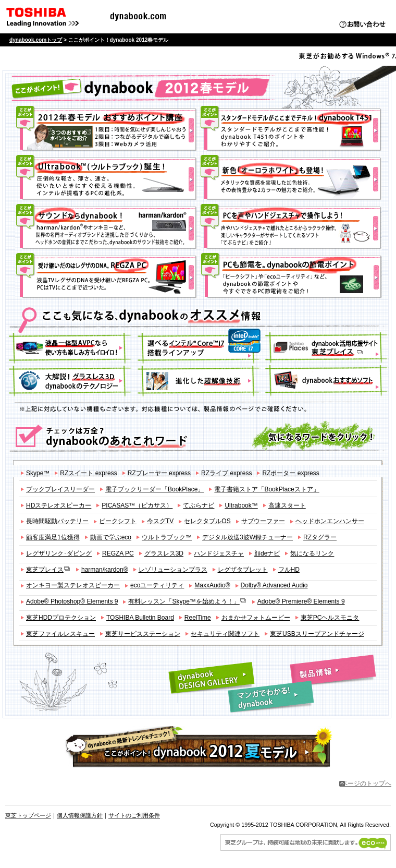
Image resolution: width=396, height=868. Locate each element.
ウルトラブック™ (167, 537)
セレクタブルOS (207, 521)
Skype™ (38, 473)
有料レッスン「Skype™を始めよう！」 (187, 601)
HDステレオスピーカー (59, 505)
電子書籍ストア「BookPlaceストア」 (267, 489)
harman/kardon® (105, 570)
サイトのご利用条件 (134, 815)
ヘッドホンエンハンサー (330, 521)
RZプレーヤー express (159, 473)
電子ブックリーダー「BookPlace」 (154, 489)
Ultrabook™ (241, 505)
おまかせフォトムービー (256, 618)
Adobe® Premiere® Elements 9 (301, 601)
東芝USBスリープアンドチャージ (317, 634)
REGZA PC (118, 553)
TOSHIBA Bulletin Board (140, 618)
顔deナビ (267, 553)
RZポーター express (290, 473)
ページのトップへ (366, 783)
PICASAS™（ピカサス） (137, 505)
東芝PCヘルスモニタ (330, 618)
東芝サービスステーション (143, 634)
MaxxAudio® (212, 585)
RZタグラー (320, 537)
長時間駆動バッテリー (57, 521)
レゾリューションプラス (173, 570)
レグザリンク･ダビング (59, 553)
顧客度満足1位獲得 (53, 537)
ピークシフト (118, 521)
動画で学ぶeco (111, 537)
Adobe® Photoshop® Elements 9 (72, 601)
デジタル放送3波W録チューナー (247, 537)
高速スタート (287, 505)
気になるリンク (312, 553)
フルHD (289, 570)
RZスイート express (88, 473)
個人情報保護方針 (80, 815)
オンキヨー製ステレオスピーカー (73, 585)
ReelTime (198, 618)
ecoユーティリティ (157, 585)
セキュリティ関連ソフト (225, 634)
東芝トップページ (28, 815)
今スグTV (160, 521)
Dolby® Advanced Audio (274, 585)
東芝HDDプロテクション (61, 618)
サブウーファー (263, 521)
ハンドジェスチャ (219, 553)
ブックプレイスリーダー (60, 489)
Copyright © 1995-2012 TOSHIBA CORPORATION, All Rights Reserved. (300, 825)
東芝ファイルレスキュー (60, 634)
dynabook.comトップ (36, 40)
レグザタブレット (243, 570)
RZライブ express (226, 473)
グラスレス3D (164, 553)
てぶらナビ (199, 505)
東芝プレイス (48, 570)
